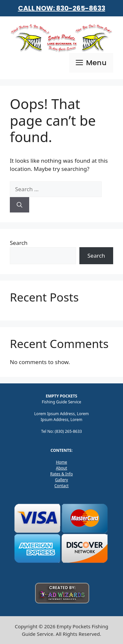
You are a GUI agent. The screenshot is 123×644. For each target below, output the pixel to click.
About (61, 468)
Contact (61, 486)
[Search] (20, 205)
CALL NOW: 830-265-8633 (62, 8)
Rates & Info (61, 474)
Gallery (62, 480)
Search (19, 243)
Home (61, 462)
